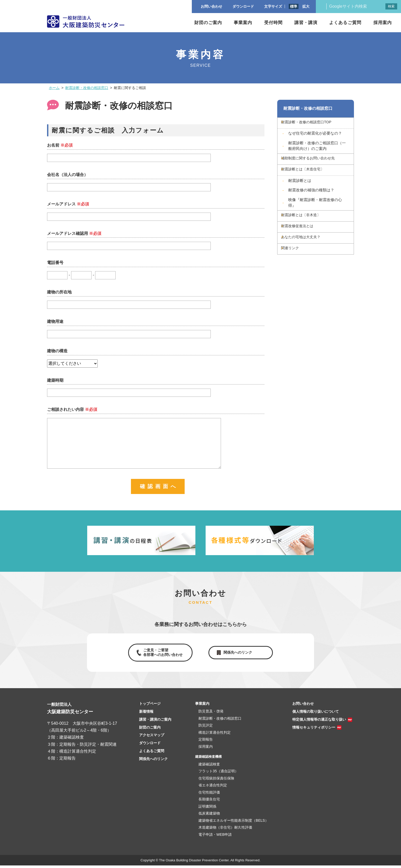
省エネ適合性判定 (213, 788)
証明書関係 (207, 809)
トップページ (150, 706)
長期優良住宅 (209, 802)
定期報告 (206, 742)
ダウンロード (150, 745)
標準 (294, 6)
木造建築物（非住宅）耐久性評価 (225, 830)
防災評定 (206, 728)
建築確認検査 (209, 767)
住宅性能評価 (209, 795)
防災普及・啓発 (211, 714)
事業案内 (243, 23)
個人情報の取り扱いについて (316, 714)
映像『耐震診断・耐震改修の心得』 (315, 213)
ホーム (54, 88)
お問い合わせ (303, 706)
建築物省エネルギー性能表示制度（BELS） (233, 823)
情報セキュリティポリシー (314, 730)
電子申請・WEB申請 (215, 837)
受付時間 (273, 23)
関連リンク (298, 272)
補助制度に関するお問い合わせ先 (318, 164)
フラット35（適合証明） (218, 774)
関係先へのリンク (239, 654)
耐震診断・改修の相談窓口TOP (316, 125)
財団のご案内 (208, 23)
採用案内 (383, 23)
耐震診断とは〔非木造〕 (310, 228)
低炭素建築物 (209, 816)
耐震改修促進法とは (306, 243)
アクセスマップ (152, 738)
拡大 (306, 6)
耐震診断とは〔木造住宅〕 (312, 179)
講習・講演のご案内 (155, 722)
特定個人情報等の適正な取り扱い (319, 722)
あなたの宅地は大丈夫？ (310, 257)
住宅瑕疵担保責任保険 (216, 781)
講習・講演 (306, 23)
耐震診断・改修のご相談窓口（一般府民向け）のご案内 (317, 149)
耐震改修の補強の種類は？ (311, 201)
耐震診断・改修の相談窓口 (87, 88)
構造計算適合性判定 (215, 735)
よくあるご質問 (345, 23)
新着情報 (146, 714)
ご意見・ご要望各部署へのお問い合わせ (162, 654)
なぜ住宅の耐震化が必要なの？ (315, 137)
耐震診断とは (300, 191)
